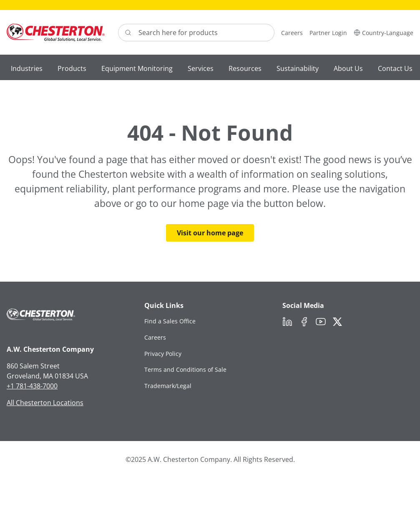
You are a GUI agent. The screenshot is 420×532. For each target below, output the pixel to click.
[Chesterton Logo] (56, 32)
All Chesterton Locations (45, 403)
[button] (384, 32)
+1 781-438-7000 (32, 386)
